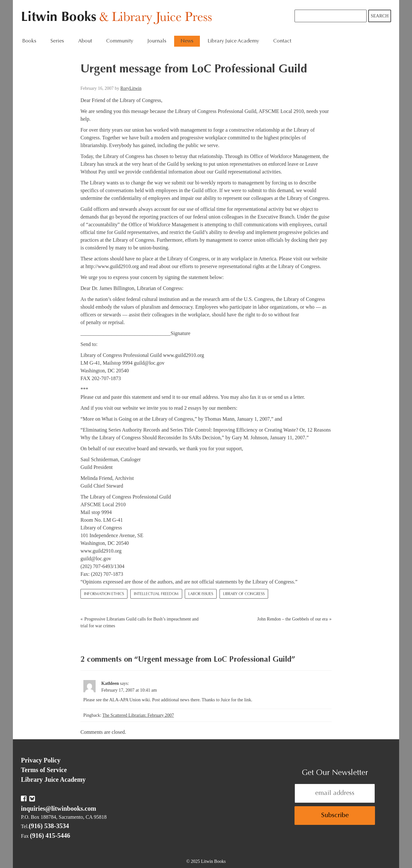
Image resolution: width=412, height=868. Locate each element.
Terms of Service (44, 770)
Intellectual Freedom (156, 594)
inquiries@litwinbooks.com (59, 808)
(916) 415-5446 (50, 835)
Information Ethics (104, 594)
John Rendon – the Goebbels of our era (292, 619)
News (187, 41)
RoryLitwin (131, 88)
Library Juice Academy (233, 41)
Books (29, 41)
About (85, 41)
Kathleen (110, 683)
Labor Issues (201, 594)
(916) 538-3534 (49, 826)
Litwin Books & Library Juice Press (118, 18)
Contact (282, 41)
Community (120, 41)
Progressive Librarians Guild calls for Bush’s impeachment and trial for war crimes (140, 622)
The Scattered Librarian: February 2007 (138, 715)
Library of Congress (244, 594)
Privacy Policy (41, 760)
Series (57, 41)
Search (380, 16)
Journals (157, 41)
